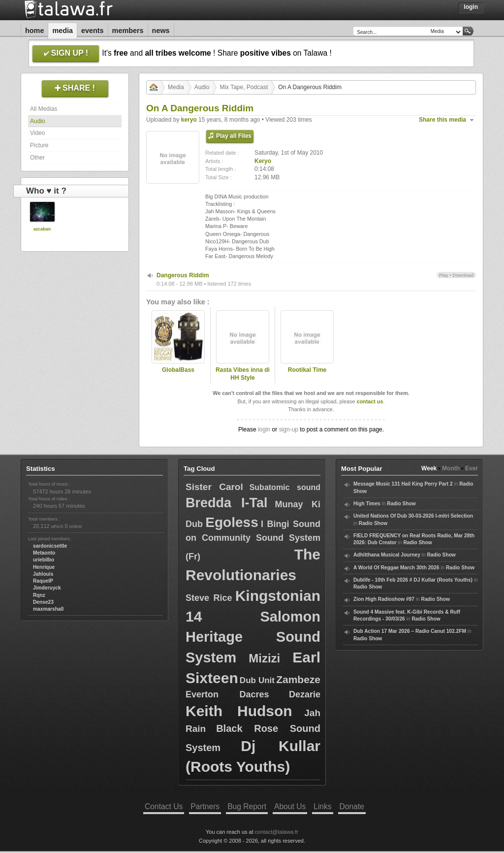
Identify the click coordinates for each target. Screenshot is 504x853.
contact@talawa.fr (277, 832)
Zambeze (298, 679)
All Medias (44, 109)
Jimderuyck (47, 588)
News (161, 31)
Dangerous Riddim (183, 275)
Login (471, 7)
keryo (189, 120)
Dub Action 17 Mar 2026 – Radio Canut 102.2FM (410, 631)
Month (451, 468)
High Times (367, 504)
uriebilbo (44, 560)
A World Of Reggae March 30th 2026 (396, 568)
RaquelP (43, 581)
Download (463, 275)
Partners (205, 806)
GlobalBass (178, 370)
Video (37, 133)
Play (444, 275)
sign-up (289, 429)
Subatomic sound (285, 487)
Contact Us (164, 806)
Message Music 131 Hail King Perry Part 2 (403, 484)
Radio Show (401, 504)
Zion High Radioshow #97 (384, 599)
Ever (472, 468)
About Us (290, 806)
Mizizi (264, 658)
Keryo (263, 161)
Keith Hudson (239, 711)
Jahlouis (43, 574)
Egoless (232, 522)
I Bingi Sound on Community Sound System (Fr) (253, 540)
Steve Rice (209, 598)
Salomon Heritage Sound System (253, 637)
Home (34, 31)
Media (63, 31)
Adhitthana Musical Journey (387, 555)
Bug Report (247, 806)
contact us (370, 401)
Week (429, 468)
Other (37, 158)
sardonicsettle (50, 546)
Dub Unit (257, 680)
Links (322, 806)
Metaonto (44, 553)
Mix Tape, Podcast (244, 87)
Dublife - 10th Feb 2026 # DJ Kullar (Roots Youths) (413, 580)
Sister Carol (214, 487)
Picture (39, 145)
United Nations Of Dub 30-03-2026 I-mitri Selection (413, 516)
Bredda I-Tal (226, 503)
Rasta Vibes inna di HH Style (243, 374)
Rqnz (39, 595)
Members (128, 31)
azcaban (42, 229)
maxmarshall (48, 609)
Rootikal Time (307, 370)
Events (93, 31)
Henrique (44, 567)
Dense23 (43, 602)
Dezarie (305, 694)
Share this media (442, 120)
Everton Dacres (227, 694)
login (264, 429)
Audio (38, 121)
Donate (352, 806)
